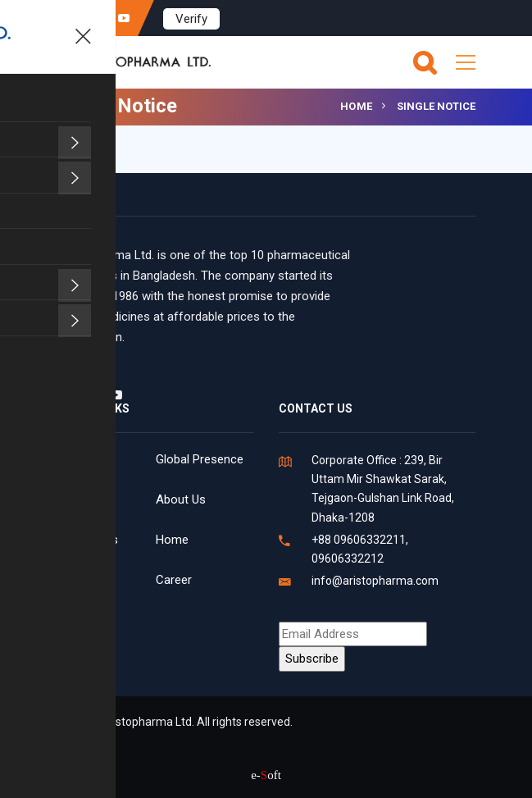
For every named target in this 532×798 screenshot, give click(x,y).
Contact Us (88, 540)
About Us (181, 499)
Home (357, 106)
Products (82, 580)
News (73, 499)
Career (174, 580)
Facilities (81, 459)
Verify (191, 19)
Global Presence (200, 459)
